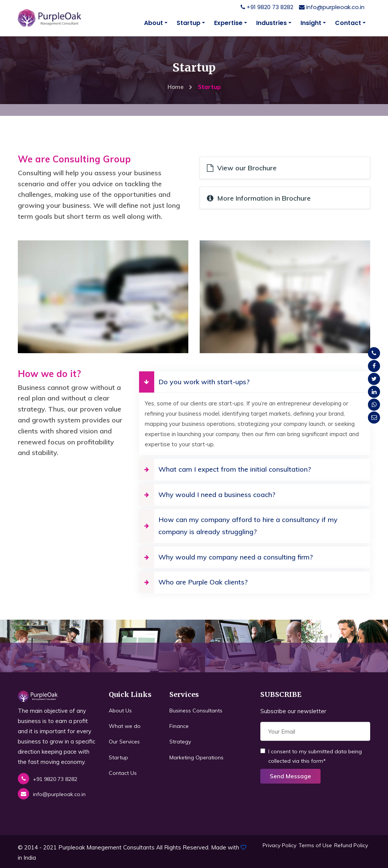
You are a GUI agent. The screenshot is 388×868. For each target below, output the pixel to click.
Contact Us (123, 773)
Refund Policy (351, 845)
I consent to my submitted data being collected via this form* (311, 756)
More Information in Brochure (259, 198)
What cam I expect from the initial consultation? (225, 469)
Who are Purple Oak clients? (193, 582)
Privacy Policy (279, 845)
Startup (189, 23)
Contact (348, 23)
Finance (179, 726)
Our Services (124, 742)
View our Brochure (242, 168)
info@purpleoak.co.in (332, 7)
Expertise (228, 23)
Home (180, 87)
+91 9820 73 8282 (267, 7)
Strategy (180, 742)
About (153, 23)
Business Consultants (196, 710)
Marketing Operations (196, 757)
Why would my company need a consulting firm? (226, 557)
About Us (120, 710)
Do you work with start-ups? (194, 382)
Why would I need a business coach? (207, 494)
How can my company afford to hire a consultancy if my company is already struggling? (238, 526)
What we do (125, 726)
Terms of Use (315, 845)
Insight (311, 23)
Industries (271, 23)
